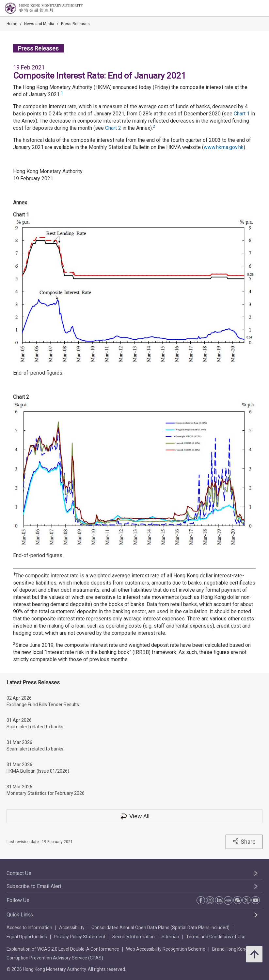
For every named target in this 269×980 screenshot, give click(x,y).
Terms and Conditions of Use (216, 937)
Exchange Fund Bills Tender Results (43, 705)
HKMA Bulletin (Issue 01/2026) (38, 771)
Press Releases (75, 24)
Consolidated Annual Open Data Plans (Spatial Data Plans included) (160, 928)
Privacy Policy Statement (80, 937)
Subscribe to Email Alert (34, 886)
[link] (247, 8)
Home (12, 24)
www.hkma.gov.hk (224, 147)
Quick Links (20, 915)
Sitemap (170, 937)
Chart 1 (242, 114)
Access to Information (29, 928)
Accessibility (72, 928)
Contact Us (19, 873)
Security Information (134, 937)
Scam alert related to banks (35, 727)
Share (244, 841)
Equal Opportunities (27, 937)
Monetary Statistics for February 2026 (46, 793)
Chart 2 (113, 128)
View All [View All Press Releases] (134, 816)
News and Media (39, 24)
